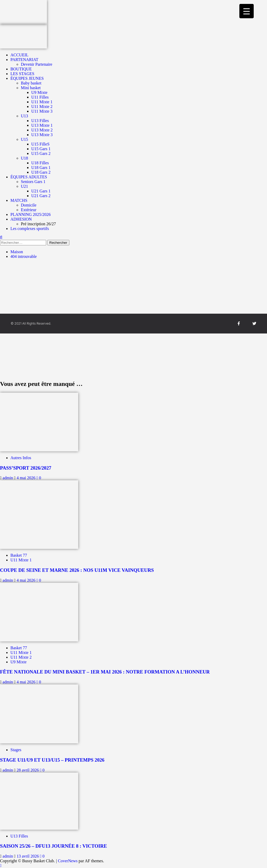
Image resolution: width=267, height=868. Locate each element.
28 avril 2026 (28, 770)
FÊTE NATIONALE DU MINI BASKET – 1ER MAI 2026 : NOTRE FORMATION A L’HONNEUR (105, 672)
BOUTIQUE (21, 69)
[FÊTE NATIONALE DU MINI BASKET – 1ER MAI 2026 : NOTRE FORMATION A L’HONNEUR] (39, 612)
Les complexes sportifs (30, 229)
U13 (25, 116)
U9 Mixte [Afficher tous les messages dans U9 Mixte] (19, 662)
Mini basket (31, 88)
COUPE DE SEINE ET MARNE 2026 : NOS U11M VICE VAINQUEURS (77, 570)
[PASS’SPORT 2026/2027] (39, 421)
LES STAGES (22, 74)
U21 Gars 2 (41, 196)
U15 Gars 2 (41, 153)
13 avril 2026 (28, 856)
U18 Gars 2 (41, 172)
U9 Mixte (39, 92)
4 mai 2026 (27, 478)
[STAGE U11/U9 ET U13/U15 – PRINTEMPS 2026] (39, 714)
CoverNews (68, 861)
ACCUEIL (19, 55)
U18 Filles (40, 163)
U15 (25, 139)
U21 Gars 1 (41, 191)
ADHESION (21, 219)
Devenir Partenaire (37, 64)
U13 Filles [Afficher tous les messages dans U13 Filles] (19, 836)
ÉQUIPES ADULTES (29, 177)
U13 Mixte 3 (42, 135)
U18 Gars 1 (41, 168)
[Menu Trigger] (247, 11)
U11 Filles (40, 97)
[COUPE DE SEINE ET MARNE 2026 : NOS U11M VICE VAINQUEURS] (39, 514)
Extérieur (29, 210)
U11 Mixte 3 (42, 111)
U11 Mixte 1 (42, 102)
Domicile (29, 205)
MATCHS (19, 200)
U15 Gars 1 (41, 149)
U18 (25, 158)
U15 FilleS (40, 144)
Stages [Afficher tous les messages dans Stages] (16, 750)
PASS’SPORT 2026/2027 (26, 468)
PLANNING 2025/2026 (31, 214)
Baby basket (31, 83)
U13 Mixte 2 (42, 130)
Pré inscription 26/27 (38, 224)
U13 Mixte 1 (42, 125)
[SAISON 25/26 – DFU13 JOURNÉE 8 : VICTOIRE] (39, 801)
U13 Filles (40, 121)
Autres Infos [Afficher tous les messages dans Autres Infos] (21, 458)
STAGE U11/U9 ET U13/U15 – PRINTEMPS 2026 (52, 760)
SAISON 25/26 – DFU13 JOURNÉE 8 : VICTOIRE (53, 846)
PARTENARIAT (24, 60)
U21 (25, 186)
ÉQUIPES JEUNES (27, 78)
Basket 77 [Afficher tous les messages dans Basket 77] (19, 555)
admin (8, 478)
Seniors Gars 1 (33, 182)
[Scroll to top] (1, 866)
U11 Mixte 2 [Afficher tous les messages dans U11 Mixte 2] (21, 657)
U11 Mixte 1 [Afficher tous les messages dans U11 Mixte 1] (21, 560)
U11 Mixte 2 (42, 107)
